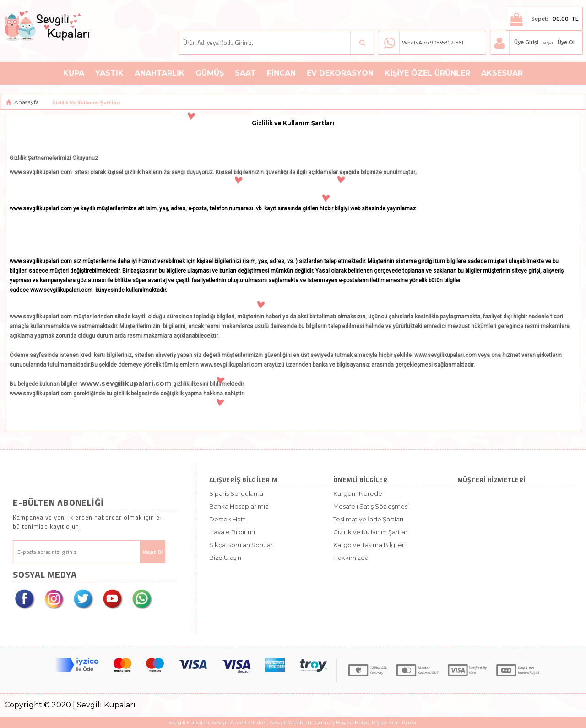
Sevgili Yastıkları (290, 722)
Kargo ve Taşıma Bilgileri (369, 545)
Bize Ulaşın (225, 558)
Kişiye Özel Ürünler (427, 73)
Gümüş (210, 73)
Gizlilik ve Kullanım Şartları (371, 532)
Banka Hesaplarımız (239, 506)
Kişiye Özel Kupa (394, 722)
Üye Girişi (526, 42)
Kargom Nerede (358, 493)
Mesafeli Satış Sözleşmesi (371, 506)
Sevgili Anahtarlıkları (239, 722)
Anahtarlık (160, 73)
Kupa (74, 73)
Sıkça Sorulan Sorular (241, 545)
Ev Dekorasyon (340, 73)
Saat (245, 73)
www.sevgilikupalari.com (126, 383)
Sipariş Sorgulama (236, 493)
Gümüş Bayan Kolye (342, 722)
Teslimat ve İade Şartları (368, 519)
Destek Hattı (228, 519)
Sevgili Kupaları (189, 722)
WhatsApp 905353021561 (433, 43)
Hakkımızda (351, 558)
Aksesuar (502, 73)
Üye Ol (566, 42)
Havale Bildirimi (232, 532)
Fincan (281, 73)
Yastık (109, 73)
